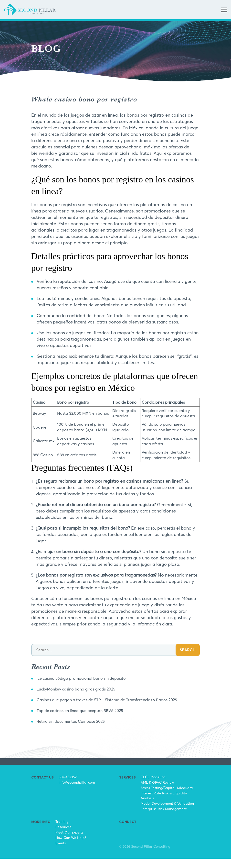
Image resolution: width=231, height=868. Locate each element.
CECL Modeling (153, 786)
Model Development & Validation (167, 813)
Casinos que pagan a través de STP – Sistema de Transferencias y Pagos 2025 (116, 709)
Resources (63, 836)
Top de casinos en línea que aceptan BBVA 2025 (85, 720)
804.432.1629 (68, 786)
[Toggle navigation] (224, 14)
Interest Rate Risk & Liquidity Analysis (164, 805)
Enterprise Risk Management (164, 818)
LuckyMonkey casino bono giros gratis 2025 (81, 698)
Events (61, 852)
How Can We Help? (71, 847)
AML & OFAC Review (157, 792)
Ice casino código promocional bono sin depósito (87, 687)
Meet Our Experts (69, 841)
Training (62, 831)
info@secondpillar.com (77, 792)
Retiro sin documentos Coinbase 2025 (75, 730)
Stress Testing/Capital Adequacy (167, 797)
